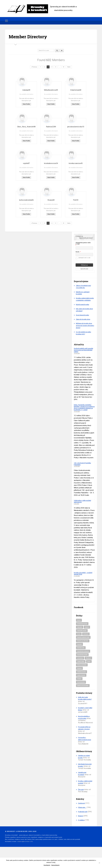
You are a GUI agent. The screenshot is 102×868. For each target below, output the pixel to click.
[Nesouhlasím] (99, 863)
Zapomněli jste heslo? (86, 238)
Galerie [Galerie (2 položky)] (88, 631)
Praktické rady (83, 828)
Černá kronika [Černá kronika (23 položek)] (81, 696)
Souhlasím (47, 865)
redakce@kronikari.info (25, 858)
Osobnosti (82, 819)
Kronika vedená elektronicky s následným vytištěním (85, 300)
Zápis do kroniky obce (84, 321)
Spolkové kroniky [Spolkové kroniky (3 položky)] (82, 685)
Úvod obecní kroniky (83, 317)
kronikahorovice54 (51, 163)
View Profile (26, 104)
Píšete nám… (83, 823)
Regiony (81, 832)
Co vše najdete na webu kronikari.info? (84, 335)
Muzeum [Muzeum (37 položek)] (80, 667)
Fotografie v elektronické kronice (85, 752)
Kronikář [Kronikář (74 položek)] (80, 649)
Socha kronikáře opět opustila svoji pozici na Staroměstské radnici (82, 352)
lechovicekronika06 (26, 200)
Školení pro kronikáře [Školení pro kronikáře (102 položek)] (84, 699)
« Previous (34, 67)
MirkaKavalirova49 (51, 90)
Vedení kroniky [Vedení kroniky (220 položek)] (82, 689)
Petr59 (76, 200)
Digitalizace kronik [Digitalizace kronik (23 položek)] (83, 628)
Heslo (77, 252)
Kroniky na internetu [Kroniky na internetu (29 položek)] (83, 646)
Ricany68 (51, 200)
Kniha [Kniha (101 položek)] (79, 638)
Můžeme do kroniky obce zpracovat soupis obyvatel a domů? (85, 328)
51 (64, 67)
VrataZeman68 (76, 90)
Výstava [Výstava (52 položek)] (80, 692)
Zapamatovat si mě (83, 258)
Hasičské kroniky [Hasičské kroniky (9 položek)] (82, 635)
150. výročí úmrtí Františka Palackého (83, 467)
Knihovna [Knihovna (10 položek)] (86, 638)
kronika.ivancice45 (76, 163)
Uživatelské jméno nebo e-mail (83, 243)
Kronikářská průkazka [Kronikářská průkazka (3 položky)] (84, 656)
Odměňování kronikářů (82, 790)
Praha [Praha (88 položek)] (79, 674)
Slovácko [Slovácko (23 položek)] (80, 681)
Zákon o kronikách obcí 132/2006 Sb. (84, 287)
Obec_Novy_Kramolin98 (26, 127)
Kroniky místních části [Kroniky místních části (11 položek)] (84, 642)
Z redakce (82, 836)
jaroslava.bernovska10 (76, 127)
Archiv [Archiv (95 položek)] (79, 624)
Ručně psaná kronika (83, 307)
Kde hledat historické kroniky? (85, 779)
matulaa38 (26, 90)
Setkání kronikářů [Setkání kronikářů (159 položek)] (82, 678)
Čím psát (81, 805)
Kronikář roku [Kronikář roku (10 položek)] (81, 653)
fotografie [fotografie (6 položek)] (80, 631)
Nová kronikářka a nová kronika (84, 731)
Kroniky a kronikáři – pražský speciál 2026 (84, 577)
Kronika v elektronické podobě (85, 798)
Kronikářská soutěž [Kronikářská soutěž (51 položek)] (83, 660)
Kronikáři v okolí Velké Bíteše (84, 723)
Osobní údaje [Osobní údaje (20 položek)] (81, 671)
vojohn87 (26, 163)
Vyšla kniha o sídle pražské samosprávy (83, 505)
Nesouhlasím (55, 865)
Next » (69, 67)
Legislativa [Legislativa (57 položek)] (80, 664)
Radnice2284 (51, 127)
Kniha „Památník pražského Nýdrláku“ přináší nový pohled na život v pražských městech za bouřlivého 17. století (84, 410)
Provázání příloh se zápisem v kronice (85, 742)
